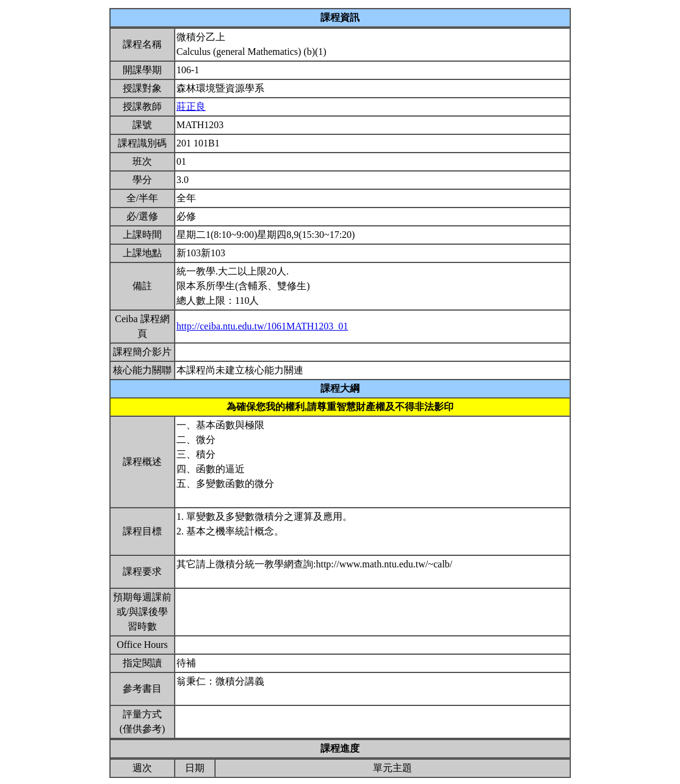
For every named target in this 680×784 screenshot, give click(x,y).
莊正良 (191, 106)
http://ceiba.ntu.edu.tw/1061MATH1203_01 (262, 326)
